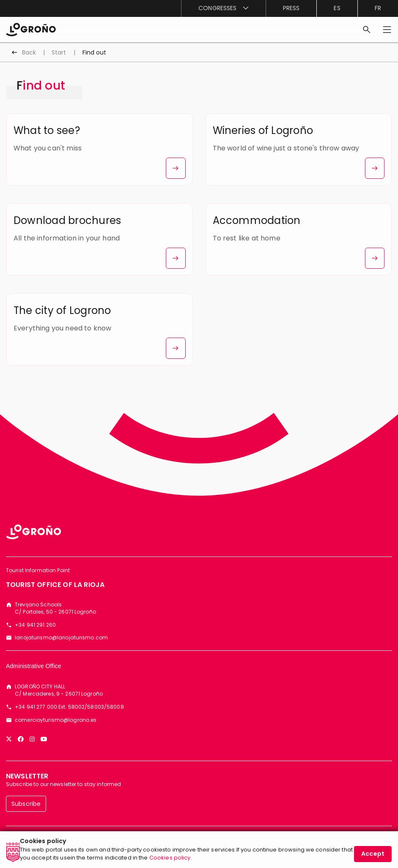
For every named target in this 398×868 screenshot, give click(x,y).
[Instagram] (32, 739)
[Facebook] (21, 739)
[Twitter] (9, 739)
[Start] (31, 29)
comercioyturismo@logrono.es (56, 720)
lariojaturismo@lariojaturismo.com (61, 638)
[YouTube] (44, 739)
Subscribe (26, 804)
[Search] (367, 30)
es (337, 8)
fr (378, 8)
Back (29, 52)
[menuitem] (223, 8)
